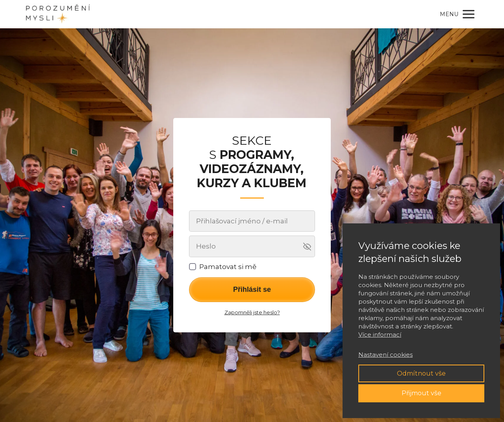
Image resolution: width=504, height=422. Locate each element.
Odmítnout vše (421, 373)
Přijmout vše (422, 393)
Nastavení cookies (385, 355)
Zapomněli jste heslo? (252, 312)
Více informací (380, 334)
